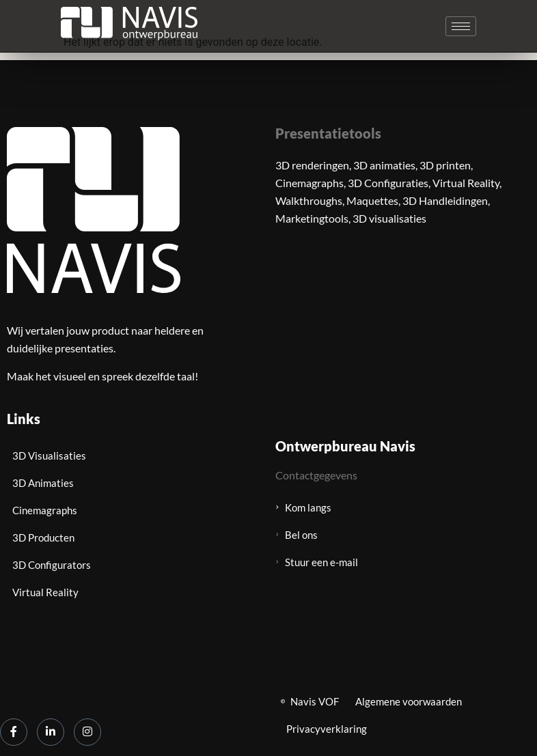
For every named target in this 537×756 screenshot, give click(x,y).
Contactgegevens (316, 475)
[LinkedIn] (51, 732)
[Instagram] (87, 732)
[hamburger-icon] (461, 26)
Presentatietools (328, 133)
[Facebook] (14, 732)
